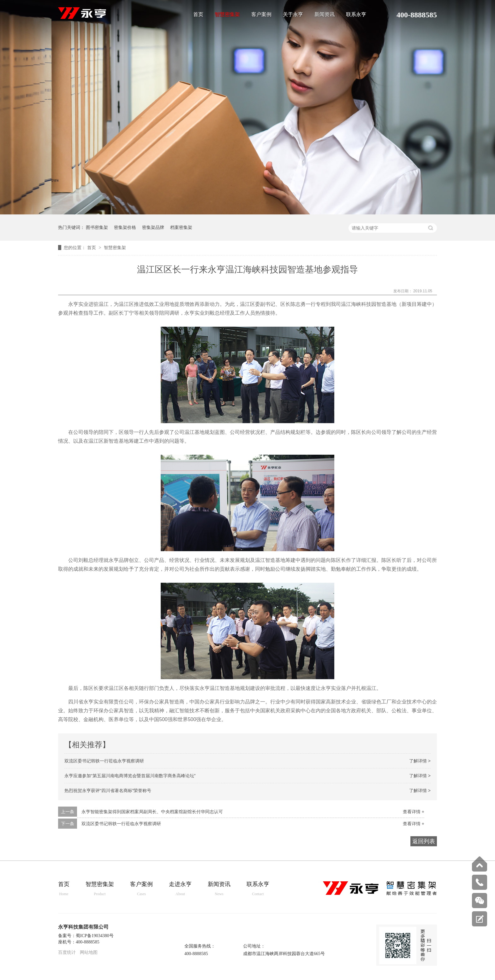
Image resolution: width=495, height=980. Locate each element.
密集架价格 (125, 227)
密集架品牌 (153, 227)
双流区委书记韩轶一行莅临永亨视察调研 (104, 761)
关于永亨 (293, 15)
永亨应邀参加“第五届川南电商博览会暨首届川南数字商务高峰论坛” (130, 776)
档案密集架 (181, 227)
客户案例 (261, 15)
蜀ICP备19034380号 (95, 936)
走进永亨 (180, 889)
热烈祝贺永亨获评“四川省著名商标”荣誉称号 (108, 790)
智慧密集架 (227, 15)
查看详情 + (414, 812)
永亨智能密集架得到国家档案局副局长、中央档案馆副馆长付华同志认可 (152, 812)
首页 (198, 15)
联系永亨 (356, 15)
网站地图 (89, 952)
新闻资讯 (325, 15)
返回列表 (424, 841)
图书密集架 (97, 227)
